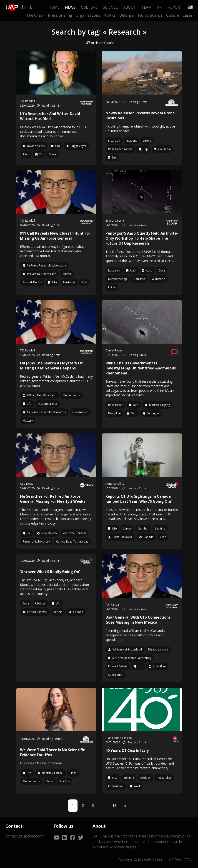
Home (54, 7)
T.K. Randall (27, 101)
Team (147, 7)
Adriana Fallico (115, 484)
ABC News (27, 484)
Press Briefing (60, 15)
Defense (127, 15)
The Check (35, 15)
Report (175, 7)
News (70, 7)
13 (114, 806)
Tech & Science (150, 15)
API (160, 7)
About (130, 7)
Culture (89, 7)
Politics (110, 15)
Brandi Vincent (115, 221)
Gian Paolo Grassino (119, 738)
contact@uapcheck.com (25, 836)
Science (110, 7)
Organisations (88, 15)
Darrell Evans (114, 350)
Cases (188, 15)
